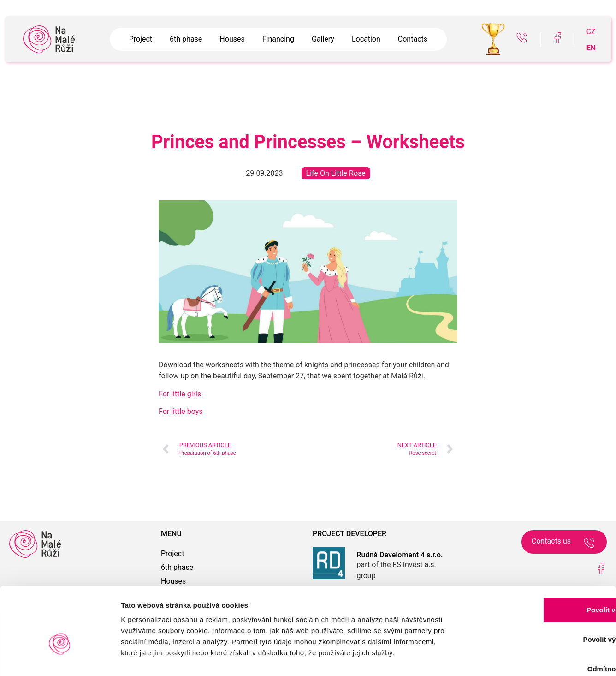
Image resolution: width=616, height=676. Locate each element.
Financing (278, 39)
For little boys (181, 411)
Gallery (323, 39)
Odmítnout (539, 615)
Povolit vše (539, 556)
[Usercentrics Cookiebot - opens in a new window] (60, 658)
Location (366, 39)
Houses (232, 39)
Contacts (413, 39)
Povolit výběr (539, 586)
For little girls (180, 394)
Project (141, 39)
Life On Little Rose (336, 173)
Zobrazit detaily (487, 658)
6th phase (186, 39)
